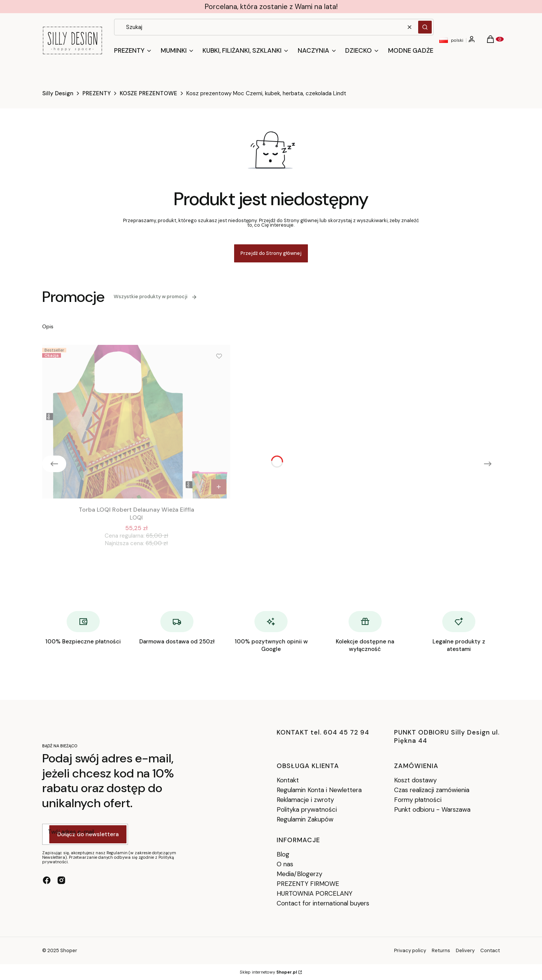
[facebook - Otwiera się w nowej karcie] (47, 880)
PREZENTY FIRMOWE (308, 884)
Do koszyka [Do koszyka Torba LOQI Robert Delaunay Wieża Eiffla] (219, 487)
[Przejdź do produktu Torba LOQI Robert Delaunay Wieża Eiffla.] (136, 422)
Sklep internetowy (268, 972)
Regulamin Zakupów (305, 819)
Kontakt (288, 780)
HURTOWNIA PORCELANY (314, 893)
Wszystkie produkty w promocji (155, 296)
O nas (285, 864)
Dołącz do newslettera (88, 835)
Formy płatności (418, 800)
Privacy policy (410, 950)
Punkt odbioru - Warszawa (432, 809)
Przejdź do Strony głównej (271, 253)
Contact (490, 950)
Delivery (465, 950)
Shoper (69, 950)
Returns (441, 950)
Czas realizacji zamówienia (432, 790)
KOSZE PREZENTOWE (148, 93)
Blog (283, 854)
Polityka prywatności (307, 809)
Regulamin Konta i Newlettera (319, 790)
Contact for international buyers (323, 903)
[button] (425, 27)
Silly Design (58, 93)
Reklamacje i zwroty (305, 800)
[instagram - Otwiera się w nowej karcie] (61, 880)
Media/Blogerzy (299, 874)
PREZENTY (97, 93)
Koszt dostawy (415, 780)
